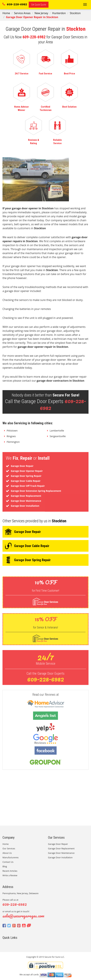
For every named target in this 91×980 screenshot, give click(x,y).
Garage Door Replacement (61, 851)
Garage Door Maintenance (61, 855)
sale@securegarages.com (23, 918)
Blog (5, 869)
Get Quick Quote (39, 5)
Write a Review (10, 878)
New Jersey (41, 13)
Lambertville (57, 433)
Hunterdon (59, 13)
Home (6, 13)
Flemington (13, 444)
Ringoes (11, 438)
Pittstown (12, 433)
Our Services (9, 851)
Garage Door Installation (60, 860)
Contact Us (8, 864)
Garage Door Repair (58, 846)
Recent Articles (10, 873)
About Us (7, 855)
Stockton (75, 13)
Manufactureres (11, 860)
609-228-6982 (15, 4)
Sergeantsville (58, 438)
